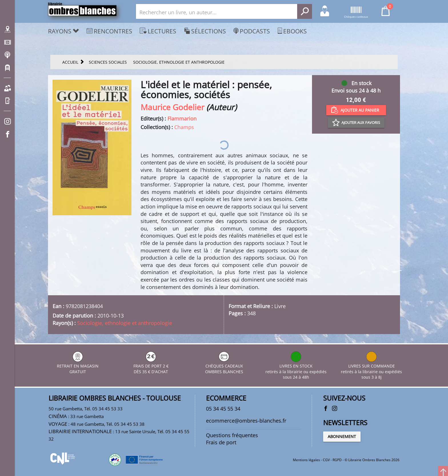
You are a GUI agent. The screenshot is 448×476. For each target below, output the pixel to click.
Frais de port (221, 442)
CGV (326, 460)
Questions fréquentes (232, 435)
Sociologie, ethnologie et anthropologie (125, 323)
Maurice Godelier (172, 107)
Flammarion (182, 119)
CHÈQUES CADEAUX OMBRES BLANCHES (224, 366)
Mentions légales (306, 460)
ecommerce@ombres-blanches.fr (246, 421)
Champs (184, 127)
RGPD (337, 460)
